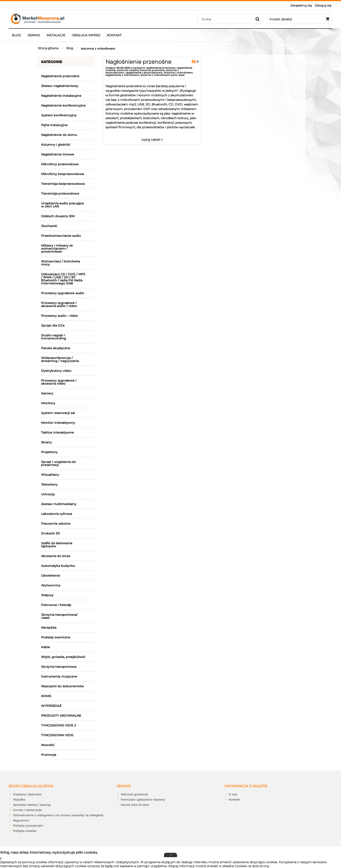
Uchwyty (48, 494)
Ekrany (46, 442)
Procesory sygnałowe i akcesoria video (59, 382)
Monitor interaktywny (58, 423)
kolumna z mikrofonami (155, 75)
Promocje (49, 755)
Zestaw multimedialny (59, 504)
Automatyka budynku (58, 566)
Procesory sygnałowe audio (63, 293)
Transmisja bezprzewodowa (63, 184)
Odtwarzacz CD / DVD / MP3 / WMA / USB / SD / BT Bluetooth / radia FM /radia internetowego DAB (63, 279)
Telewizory (49, 484)
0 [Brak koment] (197, 62)
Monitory (48, 403)
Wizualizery (50, 475)
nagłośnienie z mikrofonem (122, 75)
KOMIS (46, 696)
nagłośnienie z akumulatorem (144, 73)
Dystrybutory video (56, 371)
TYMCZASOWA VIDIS (57, 735)
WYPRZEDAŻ (51, 706)
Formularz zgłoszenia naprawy (143, 800)
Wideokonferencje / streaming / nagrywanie (60, 359)
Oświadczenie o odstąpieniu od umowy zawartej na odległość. (59, 815)
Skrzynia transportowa (59, 667)
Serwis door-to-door (135, 805)
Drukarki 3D (51, 533)
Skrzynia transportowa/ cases (59, 616)
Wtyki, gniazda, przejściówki (63, 657)
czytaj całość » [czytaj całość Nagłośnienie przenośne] (152, 140)
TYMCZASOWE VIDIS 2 (59, 725)
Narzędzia (49, 628)
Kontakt (234, 800)
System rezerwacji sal (58, 413)
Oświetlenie (51, 576)
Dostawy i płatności (27, 794)
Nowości (48, 745)
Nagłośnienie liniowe (58, 154)
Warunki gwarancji (134, 794)
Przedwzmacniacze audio (61, 236)
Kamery (47, 393)
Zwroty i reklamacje (27, 810)
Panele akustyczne (56, 348)
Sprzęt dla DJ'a (53, 325)
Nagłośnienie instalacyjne (61, 96)
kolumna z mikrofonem (178, 73)
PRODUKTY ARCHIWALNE (61, 716)
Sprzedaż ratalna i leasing (32, 805)
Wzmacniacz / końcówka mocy (61, 263)
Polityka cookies (25, 831)
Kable (46, 647)
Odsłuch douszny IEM (58, 216)
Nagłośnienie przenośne (60, 76)
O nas (233, 794)
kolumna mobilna (128, 70)
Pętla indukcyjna (54, 125)
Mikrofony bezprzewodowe (63, 174)
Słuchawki (49, 226)
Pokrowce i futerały (56, 605)
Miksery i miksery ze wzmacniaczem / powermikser (57, 249)
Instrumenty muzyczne (59, 676)
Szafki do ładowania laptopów (57, 545)
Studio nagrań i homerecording (54, 337)
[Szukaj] (257, 19)
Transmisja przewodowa (60, 194)
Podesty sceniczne (56, 637)
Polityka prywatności (28, 826)
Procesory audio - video (59, 316)
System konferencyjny (59, 115)
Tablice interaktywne (58, 432)
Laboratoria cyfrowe (57, 514)
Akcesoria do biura (56, 556)
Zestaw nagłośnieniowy (60, 86)
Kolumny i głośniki (56, 145)
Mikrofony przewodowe (60, 164)
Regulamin (21, 820)
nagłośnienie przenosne (161, 68)
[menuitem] (17, 35)
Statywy (47, 595)
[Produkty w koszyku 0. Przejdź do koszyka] (300, 19)
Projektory (49, 452)
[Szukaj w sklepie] (226, 19)
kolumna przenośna (152, 70)
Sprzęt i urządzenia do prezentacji (59, 463)
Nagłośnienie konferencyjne (63, 105)
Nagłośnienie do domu (59, 135)
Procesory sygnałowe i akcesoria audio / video (59, 304)
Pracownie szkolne (56, 524)
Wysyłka (19, 800)
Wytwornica (51, 585)
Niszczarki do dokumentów (63, 686)
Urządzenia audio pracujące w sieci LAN (63, 205)
